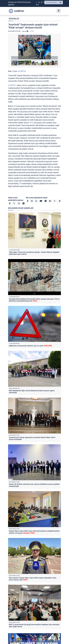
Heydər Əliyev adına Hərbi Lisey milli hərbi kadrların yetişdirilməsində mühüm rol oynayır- (34, 532)
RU (39, 2)
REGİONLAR (14, 19)
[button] (34, 47)
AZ (37, 2)
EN (42, 2)
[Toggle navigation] (58, 10)
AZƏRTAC (22, 71)
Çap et (25, 31)
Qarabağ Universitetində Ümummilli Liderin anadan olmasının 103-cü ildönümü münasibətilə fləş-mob (34, 300)
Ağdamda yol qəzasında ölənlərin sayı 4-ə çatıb (30, 346)
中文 (37, 5)
